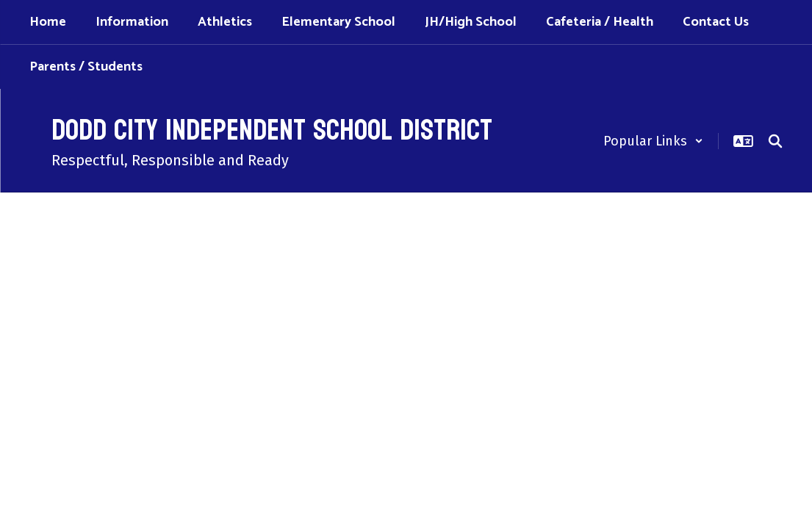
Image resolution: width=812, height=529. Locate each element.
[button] (653, 141)
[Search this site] (775, 141)
